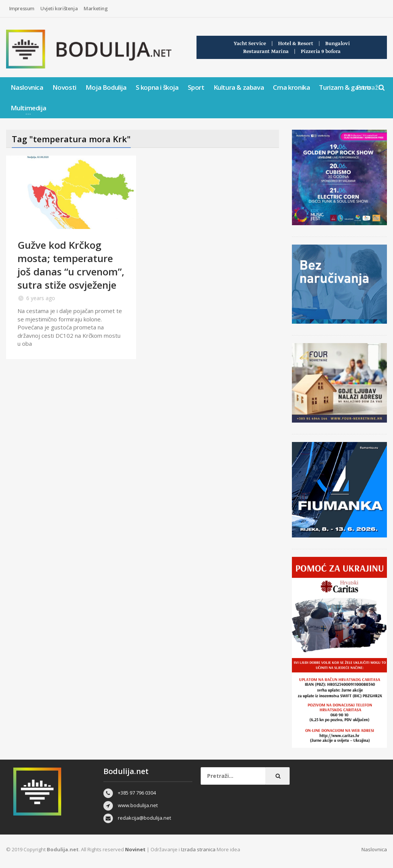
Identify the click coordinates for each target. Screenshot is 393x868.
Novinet (135, 849)
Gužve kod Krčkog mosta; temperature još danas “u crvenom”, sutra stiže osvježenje (71, 265)
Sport (196, 87)
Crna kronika (291, 87)
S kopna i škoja (157, 87)
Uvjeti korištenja (59, 8)
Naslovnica (27, 87)
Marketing (96, 8)
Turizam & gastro (345, 87)
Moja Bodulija (106, 87)
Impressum (22, 8)
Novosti (64, 87)
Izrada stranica (199, 849)
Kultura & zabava (239, 87)
